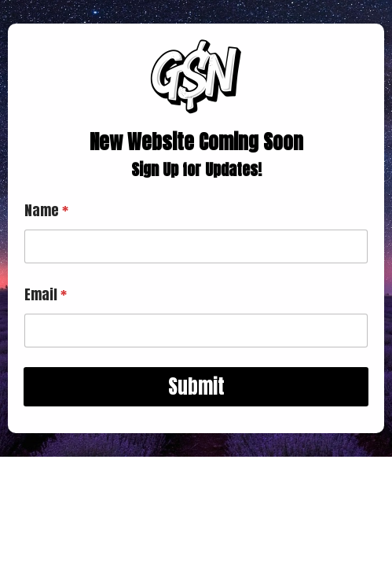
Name (46, 210)
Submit (196, 386)
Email (46, 294)
